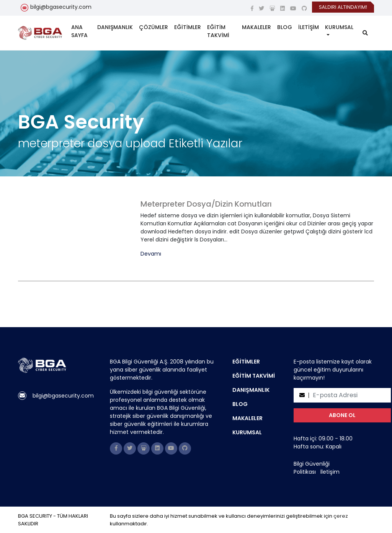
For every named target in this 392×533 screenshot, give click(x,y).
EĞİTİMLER (188, 27)
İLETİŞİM (309, 27)
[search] (365, 33)
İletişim (330, 472)
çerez (341, 516)
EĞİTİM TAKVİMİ (218, 31)
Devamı (151, 254)
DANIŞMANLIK (115, 27)
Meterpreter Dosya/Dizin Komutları (206, 204)
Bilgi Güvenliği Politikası (312, 468)
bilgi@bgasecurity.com (61, 7)
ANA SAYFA (79, 31)
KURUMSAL (339, 27)
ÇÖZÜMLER (154, 27)
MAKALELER (256, 27)
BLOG (285, 27)
